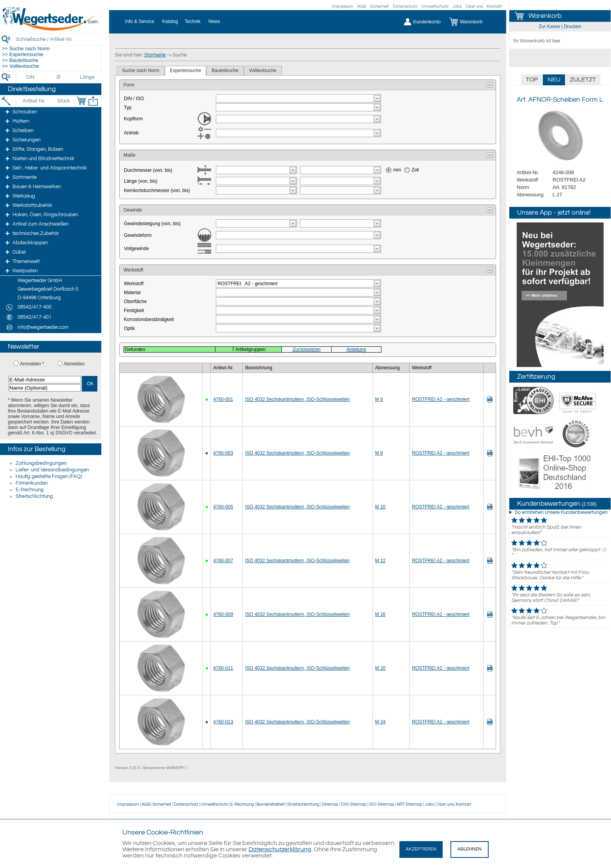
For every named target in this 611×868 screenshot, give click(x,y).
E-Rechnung (30, 490)
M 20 (381, 668)
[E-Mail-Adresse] (45, 380)
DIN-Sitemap (354, 804)
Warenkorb (545, 16)
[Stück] (63, 101)
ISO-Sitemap (382, 804)
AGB (362, 6)
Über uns (474, 6)
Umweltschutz (435, 6)
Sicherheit (379, 6)
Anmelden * (32, 364)
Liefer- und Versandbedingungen (52, 470)
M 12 (381, 561)
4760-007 (223, 561)
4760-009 (223, 614)
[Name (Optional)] (45, 388)
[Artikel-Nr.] (34, 101)
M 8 (379, 453)
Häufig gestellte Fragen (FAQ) (49, 476)
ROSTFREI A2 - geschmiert (441, 399)
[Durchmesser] (59, 77)
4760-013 (223, 722)
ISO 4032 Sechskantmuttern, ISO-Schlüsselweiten (297, 399)
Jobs (457, 6)
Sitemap (330, 804)
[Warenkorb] (472, 22)
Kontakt (494, 6)
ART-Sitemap (410, 804)
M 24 (381, 722)
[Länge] (87, 77)
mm (397, 170)
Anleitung (356, 349)
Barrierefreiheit (271, 804)
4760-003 (223, 453)
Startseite (155, 55)
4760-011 (223, 668)
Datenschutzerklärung (280, 849)
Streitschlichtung (34, 496)
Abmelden (74, 364)
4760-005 (223, 507)
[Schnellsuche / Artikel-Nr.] (58, 39)
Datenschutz (405, 6)
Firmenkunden (32, 483)
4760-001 (223, 399)
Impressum (343, 6)
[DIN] (31, 77)
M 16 (381, 614)
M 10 (381, 507)
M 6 (379, 399)
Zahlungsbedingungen (41, 463)
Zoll (415, 170)
